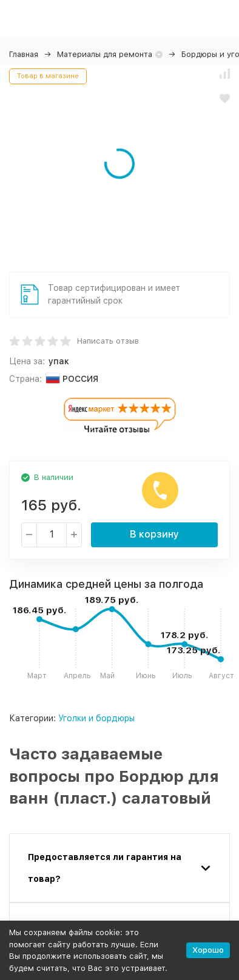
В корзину (154, 534)
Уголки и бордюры (96, 718)
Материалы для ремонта (105, 54)
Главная (24, 54)
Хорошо (208, 950)
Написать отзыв (108, 341)
